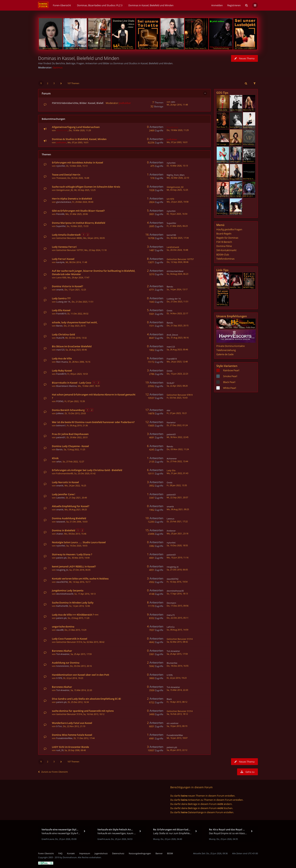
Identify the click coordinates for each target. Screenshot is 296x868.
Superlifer (61, 226)
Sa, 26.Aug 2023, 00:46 (177, 349)
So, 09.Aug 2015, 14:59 (177, 630)
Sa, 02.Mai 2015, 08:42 (177, 642)
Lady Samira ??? (61, 298)
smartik (60, 290)
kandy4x (60, 262)
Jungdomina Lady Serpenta (68, 590)
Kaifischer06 (62, 606)
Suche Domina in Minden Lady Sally (73, 603)
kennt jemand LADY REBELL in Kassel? (74, 566)
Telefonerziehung (226, 350)
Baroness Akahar (62, 651)
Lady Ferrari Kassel (63, 259)
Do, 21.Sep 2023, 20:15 (178, 325)
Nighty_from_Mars (176, 175)
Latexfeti (61, 498)
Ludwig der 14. (63, 302)
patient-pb (61, 558)
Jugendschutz (101, 853)
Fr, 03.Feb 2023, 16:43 (177, 398)
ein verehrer (173, 723)
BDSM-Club (223, 255)
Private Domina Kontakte (230, 346)
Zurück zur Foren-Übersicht (53, 772)
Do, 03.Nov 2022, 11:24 (178, 449)
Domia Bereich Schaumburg (68, 410)
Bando (170, 287)
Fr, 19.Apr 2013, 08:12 (177, 702)
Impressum (85, 853)
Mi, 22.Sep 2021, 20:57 (177, 497)
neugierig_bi (62, 570)
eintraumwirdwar (175, 271)
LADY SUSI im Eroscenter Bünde (70, 747)
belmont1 (61, 425)
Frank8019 (61, 314)
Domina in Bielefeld (64, 530)
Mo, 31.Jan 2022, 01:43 (177, 473)
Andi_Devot (172, 335)
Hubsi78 (60, 338)
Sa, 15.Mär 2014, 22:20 (177, 690)
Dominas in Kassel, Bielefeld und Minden (79, 58)
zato (173, 102)
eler (168, 410)
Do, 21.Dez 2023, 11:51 (178, 301)
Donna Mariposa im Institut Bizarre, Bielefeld (79, 223)
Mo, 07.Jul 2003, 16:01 (177, 142)
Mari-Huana (62, 362)
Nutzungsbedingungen (140, 853)
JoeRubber (125, 103)
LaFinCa (171, 627)
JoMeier (60, 413)
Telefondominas (225, 259)
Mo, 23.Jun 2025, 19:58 (178, 202)
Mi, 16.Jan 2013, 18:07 (177, 738)
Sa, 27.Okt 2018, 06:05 (177, 570)
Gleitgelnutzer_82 (65, 190)
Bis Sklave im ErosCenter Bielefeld (72, 346)
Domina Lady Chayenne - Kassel (70, 446)
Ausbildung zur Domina (66, 663)
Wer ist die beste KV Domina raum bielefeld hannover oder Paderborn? (93, 422)
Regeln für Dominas (227, 238)
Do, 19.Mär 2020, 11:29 (178, 130)
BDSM (170, 853)
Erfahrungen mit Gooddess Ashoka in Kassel (77, 162)
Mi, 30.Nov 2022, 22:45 (178, 437)
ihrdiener (171, 531)
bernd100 (171, 235)
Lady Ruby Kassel (62, 371)
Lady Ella (171, 470)
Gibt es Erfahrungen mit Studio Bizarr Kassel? (78, 211)
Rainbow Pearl (231, 370)
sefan (59, 461)
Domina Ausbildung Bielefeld (69, 518)
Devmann (171, 603)
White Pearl (230, 388)
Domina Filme (224, 246)
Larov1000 (61, 277)
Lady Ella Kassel (61, 310)
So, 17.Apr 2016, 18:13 (177, 594)
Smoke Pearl (230, 376)
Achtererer (172, 458)
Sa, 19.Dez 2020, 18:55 (177, 545)
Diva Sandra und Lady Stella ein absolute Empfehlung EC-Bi (86, 699)
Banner (159, 853)
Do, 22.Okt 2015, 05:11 (178, 618)
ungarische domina (63, 627)
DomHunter (62, 130)
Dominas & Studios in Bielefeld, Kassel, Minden (79, 139)
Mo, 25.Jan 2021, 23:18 (177, 533)
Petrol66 (60, 214)
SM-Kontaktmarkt (226, 250)
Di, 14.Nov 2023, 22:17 (177, 313)
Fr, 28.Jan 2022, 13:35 (177, 485)
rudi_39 (60, 750)
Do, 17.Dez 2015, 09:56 (178, 606)
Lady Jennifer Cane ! (64, 494)
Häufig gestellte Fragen (229, 229)
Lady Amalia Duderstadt (66, 235)
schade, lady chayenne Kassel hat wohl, (75, 322)
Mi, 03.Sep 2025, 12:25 (177, 190)
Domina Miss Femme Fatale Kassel (72, 735)
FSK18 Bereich (224, 242)
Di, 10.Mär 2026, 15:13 (177, 166)
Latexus (170, 519)
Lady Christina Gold (63, 334)
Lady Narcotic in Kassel (65, 482)
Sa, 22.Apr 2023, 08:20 (177, 386)
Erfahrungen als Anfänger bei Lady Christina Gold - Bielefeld (87, 470)
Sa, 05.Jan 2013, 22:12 (177, 750)
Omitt (170, 311)
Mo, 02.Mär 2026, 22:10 (178, 178)
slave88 (60, 630)
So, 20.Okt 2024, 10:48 (177, 250)
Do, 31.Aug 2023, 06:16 (178, 338)
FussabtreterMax (64, 738)
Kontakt (71, 853)
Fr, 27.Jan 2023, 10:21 (177, 413)
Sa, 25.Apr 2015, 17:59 (177, 654)
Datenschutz (118, 853)
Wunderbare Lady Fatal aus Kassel (72, 723)
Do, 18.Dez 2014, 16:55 (178, 666)
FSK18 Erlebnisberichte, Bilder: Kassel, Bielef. (78, 103)
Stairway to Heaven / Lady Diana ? (72, 554)
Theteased (61, 178)
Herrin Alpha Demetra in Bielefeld (72, 199)
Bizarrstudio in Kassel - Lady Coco (72, 383)
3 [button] (54, 83)
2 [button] (48, 83)
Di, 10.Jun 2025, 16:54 (177, 214)
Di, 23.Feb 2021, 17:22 (177, 521)
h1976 (59, 678)
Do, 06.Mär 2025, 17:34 (178, 238)
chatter (60, 534)
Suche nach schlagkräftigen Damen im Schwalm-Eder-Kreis (86, 187)
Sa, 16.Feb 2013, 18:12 (177, 714)
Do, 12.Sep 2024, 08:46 (178, 262)
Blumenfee (172, 663)
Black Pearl (229, 382)
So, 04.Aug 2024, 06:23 (177, 274)
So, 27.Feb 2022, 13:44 (177, 461)
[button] (61, 83)
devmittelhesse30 (65, 594)
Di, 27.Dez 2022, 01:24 (177, 425)
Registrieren (234, 5)
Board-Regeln (224, 234)
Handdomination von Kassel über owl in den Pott (81, 675)
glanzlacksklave (64, 202)
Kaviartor (171, 422)
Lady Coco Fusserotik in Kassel (70, 639)
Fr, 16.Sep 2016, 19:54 (177, 582)
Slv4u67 (170, 383)
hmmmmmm (63, 666)
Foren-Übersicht (46, 853)
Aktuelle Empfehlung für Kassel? (71, 506)
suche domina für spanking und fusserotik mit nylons (83, 711)
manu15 (171, 615)
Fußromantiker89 (65, 473)
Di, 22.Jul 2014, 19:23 (177, 678)
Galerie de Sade (225, 354)
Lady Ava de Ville (62, 358)
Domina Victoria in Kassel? (67, 286)
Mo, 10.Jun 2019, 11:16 (178, 557)
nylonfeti (61, 166)
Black (169, 699)
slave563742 (62, 582)
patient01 (61, 437)
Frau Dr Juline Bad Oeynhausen (70, 434)
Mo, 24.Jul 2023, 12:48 (177, 362)
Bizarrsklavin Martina (66, 386)
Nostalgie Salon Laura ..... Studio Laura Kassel (79, 542)
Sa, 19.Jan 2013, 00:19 (177, 726)
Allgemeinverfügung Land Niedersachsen (76, 127)
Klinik (55, 458)
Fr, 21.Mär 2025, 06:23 (177, 226)
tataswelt (61, 522)
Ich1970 (170, 199)
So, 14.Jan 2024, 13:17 (177, 289)
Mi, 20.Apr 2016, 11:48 (177, 105)
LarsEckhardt (173, 247)
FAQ (60, 853)
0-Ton (59, 726)
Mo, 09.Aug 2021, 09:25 (178, 509)
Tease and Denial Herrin (66, 175)
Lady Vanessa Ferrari (64, 247)
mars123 (60, 350)
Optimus (58, 67)
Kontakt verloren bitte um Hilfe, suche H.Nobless (80, 579)
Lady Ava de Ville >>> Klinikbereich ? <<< (75, 615)
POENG (60, 401)
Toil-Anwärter (63, 654)
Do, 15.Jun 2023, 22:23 (177, 374)
